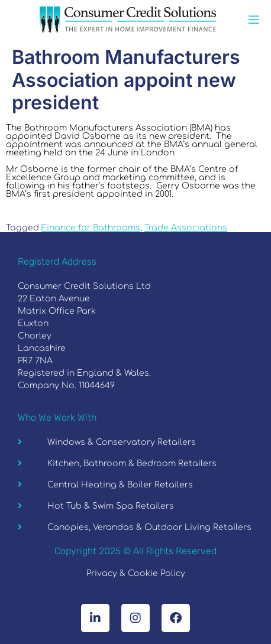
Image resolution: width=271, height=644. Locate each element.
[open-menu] (254, 21)
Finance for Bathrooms (91, 228)
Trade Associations (186, 228)
